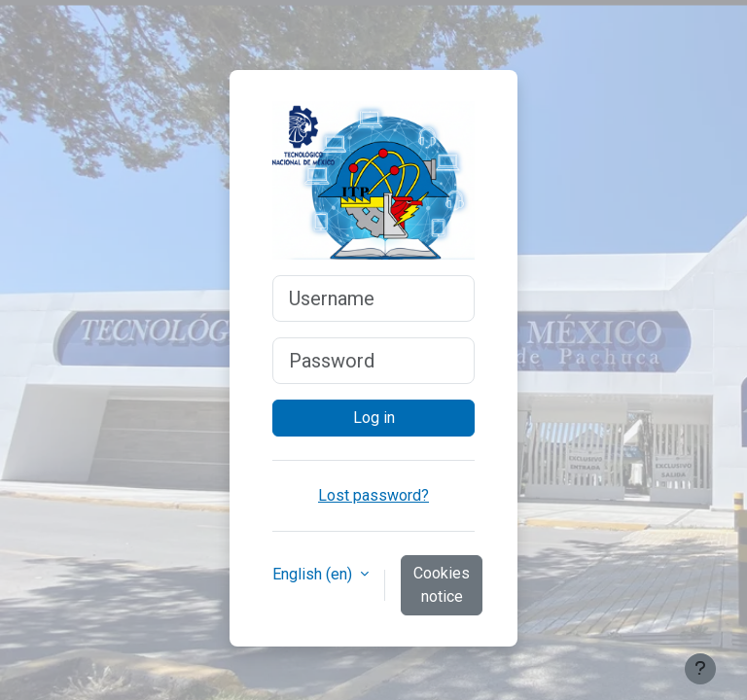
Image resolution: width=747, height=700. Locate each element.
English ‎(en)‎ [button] (314, 574)
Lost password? (373, 495)
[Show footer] (700, 669)
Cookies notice (442, 585)
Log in (374, 418)
